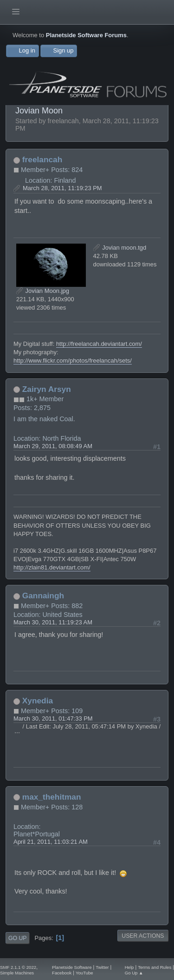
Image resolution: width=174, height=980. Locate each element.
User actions (143, 936)
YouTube (84, 973)
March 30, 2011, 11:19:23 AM (53, 622)
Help (129, 967)
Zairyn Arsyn (47, 389)
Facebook (62, 973)
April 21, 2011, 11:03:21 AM (51, 842)
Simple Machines (17, 973)
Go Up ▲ (134, 973)
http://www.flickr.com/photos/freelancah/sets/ (73, 361)
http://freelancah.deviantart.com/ (99, 344)
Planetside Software (72, 967)
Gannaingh (43, 596)
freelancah (42, 159)
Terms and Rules (155, 967)
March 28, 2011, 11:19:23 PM (62, 188)
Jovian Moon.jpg (43, 291)
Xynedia (38, 701)
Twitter (102, 967)
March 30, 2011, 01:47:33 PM (53, 718)
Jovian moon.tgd (120, 248)
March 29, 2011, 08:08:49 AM (53, 446)
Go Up (17, 938)
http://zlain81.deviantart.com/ (52, 567)
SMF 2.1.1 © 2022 (18, 967)
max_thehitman (52, 797)
